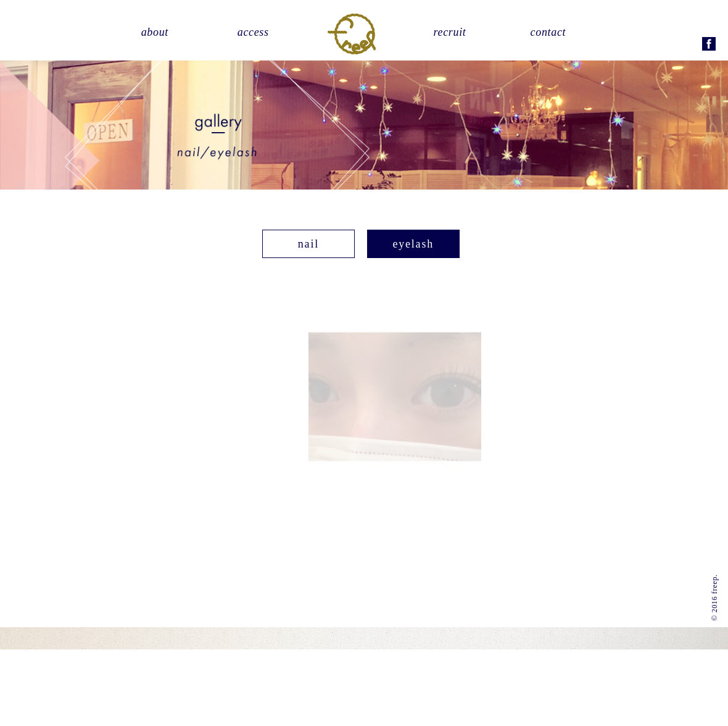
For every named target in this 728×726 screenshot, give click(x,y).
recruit (450, 32)
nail (308, 243)
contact (548, 32)
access (253, 32)
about (155, 32)
